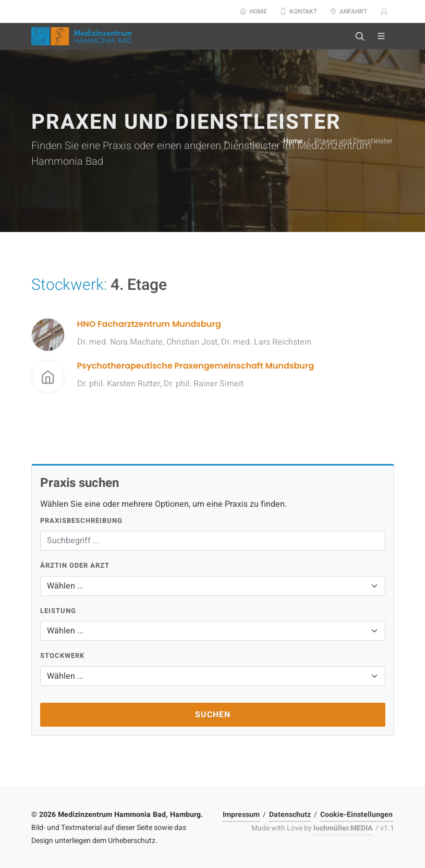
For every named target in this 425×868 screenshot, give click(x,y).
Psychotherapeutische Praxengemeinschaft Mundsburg (196, 366)
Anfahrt (349, 11)
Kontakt (299, 11)
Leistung (58, 611)
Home (253, 11)
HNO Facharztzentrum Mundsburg (149, 324)
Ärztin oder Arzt (75, 565)
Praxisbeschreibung (81, 521)
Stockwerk (62, 656)
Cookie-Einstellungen (356, 815)
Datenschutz (290, 815)
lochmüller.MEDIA (343, 828)
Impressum (241, 815)
